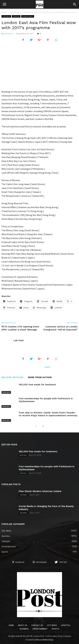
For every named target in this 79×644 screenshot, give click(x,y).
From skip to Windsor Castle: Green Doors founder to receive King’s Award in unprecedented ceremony (48, 414)
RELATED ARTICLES (12, 378)
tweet (47, 367)
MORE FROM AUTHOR (40, 378)
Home (4, 12)
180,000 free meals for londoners (37, 385)
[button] (75, 4)
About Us (23, 625)
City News (6, 16)
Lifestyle (16, 16)
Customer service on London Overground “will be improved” (60, 328)
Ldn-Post (8, 34)
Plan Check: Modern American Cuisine (40, 491)
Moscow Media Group (45, 640)
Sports (36, 552)
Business (6, 392)
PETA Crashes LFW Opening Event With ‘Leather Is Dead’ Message (20, 328)
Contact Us (37, 625)
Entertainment (28, 16)
